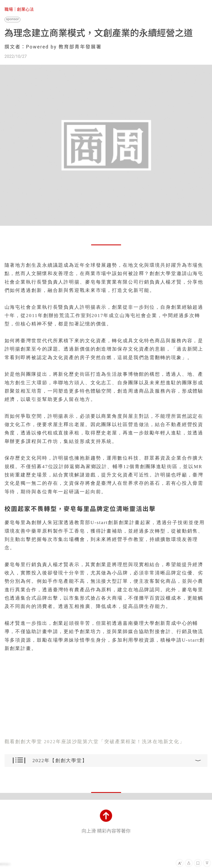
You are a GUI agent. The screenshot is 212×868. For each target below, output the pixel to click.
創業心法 (25, 9)
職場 (9, 9)
